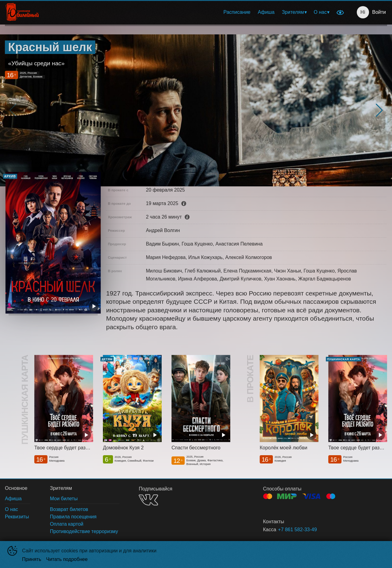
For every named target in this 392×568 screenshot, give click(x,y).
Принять (32, 559)
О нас (320, 12)
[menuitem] (237, 12)
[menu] (189, 12)
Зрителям (293, 12)
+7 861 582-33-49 (298, 530)
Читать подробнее (67, 559)
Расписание (237, 12)
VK (148, 500)
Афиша (266, 12)
